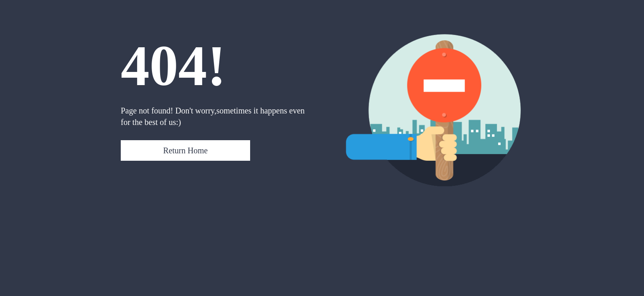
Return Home (185, 150)
